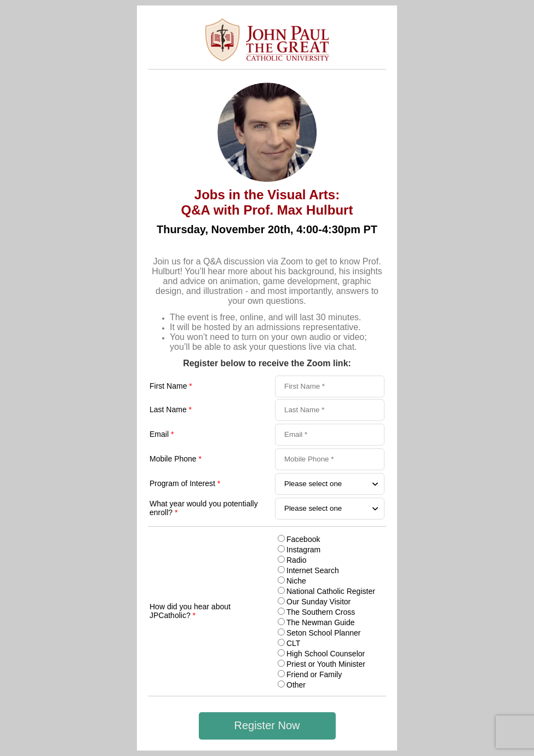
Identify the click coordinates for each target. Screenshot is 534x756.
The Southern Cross (321, 612)
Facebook (303, 539)
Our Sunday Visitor (318, 602)
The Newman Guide (321, 622)
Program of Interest (185, 483)
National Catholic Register (331, 591)
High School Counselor (326, 654)
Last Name (171, 409)
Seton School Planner (323, 633)
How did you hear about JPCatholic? (190, 611)
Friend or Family (314, 674)
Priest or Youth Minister (326, 664)
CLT (293, 643)
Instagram (303, 550)
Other (296, 685)
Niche (296, 581)
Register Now (267, 725)
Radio (297, 560)
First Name (171, 386)
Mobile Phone (176, 459)
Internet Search (313, 570)
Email (162, 434)
